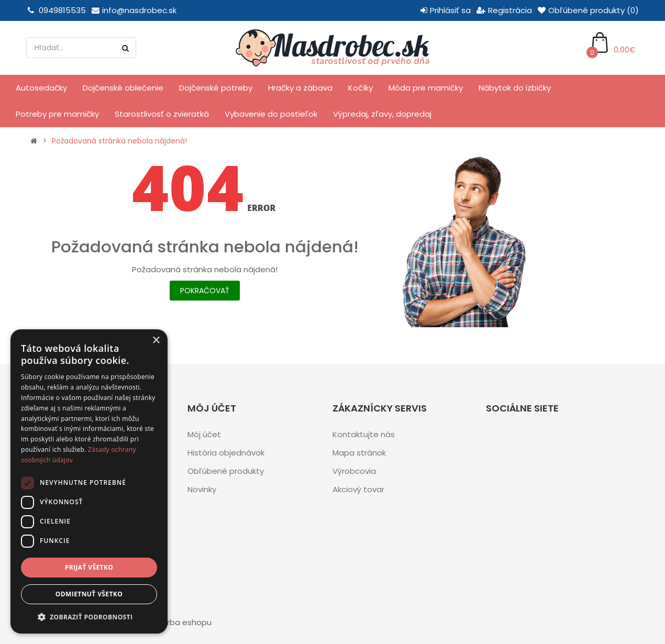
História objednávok (226, 453)
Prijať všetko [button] (89, 567)
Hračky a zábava (300, 88)
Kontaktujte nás (364, 434)
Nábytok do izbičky (515, 88)
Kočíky (361, 88)
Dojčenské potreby (216, 88)
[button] (89, 617)
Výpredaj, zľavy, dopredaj (382, 114)
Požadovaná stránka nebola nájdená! (119, 141)
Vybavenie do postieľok (271, 114)
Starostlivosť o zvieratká (162, 114)
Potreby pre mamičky (57, 114)
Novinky (202, 489)
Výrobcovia (354, 471)
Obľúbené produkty (226, 471)
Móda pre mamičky (426, 88)
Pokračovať (205, 291)
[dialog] (89, 481)
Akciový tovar (358, 489)
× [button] (156, 341)
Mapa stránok (359, 453)
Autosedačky (41, 88)
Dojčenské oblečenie (123, 88)
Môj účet (204, 434)
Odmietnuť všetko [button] (89, 594)
